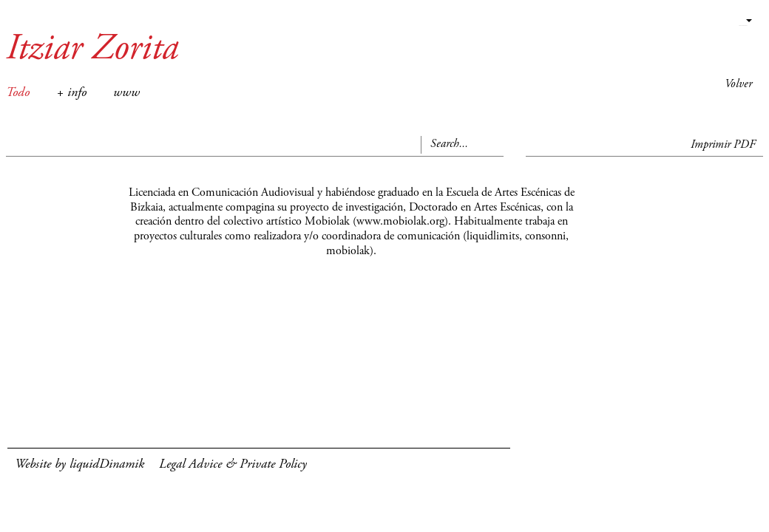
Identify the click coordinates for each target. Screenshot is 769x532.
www (126, 93)
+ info (71, 93)
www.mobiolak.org (400, 222)
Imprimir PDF (723, 145)
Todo (18, 93)
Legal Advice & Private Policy (233, 465)
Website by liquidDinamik (79, 465)
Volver (738, 84)
